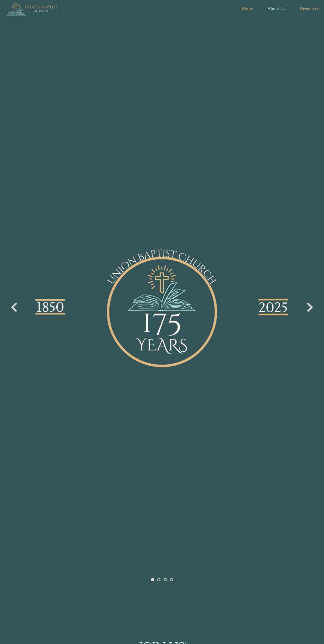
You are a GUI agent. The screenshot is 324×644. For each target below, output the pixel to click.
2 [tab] (159, 580)
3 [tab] (165, 580)
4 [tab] (171, 580)
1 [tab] (153, 580)
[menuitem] (247, 9)
